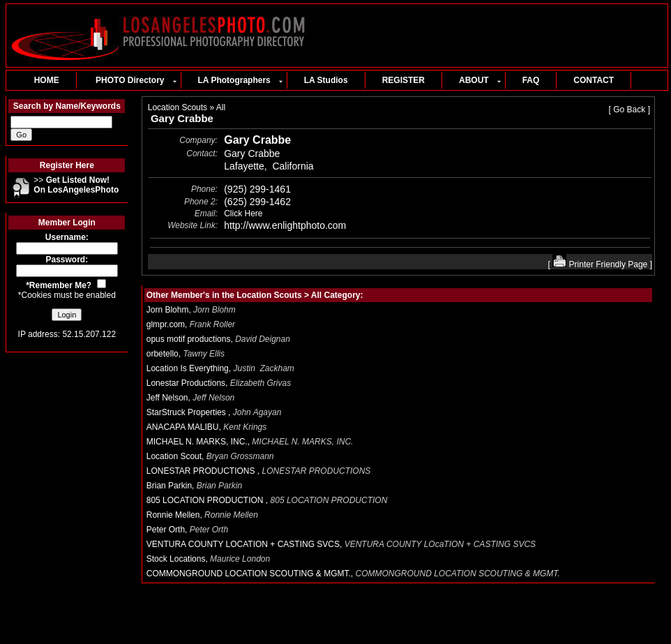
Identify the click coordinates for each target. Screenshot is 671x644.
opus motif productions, (218, 339)
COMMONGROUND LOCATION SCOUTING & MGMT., (354, 574)
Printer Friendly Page (600, 264)
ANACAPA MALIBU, (207, 427)
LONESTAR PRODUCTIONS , (261, 471)
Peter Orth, (187, 530)
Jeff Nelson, (191, 398)
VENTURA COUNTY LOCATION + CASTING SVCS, (342, 544)
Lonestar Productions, (219, 383)
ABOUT (480, 80)
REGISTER (404, 80)
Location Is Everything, (220, 368)
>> (76, 185)
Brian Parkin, (194, 486)
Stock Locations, (208, 559)
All (221, 107)
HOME (42, 80)
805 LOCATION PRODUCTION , (269, 500)
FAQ (531, 80)
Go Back (629, 110)
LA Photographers (240, 80)
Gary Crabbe (182, 118)
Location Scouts (178, 107)
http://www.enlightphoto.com (285, 225)
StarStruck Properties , (214, 412)
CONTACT (594, 80)
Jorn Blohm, (191, 310)
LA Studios (326, 80)
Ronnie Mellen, (202, 515)
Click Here (243, 214)
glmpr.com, (191, 324)
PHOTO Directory (135, 80)
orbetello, (186, 354)
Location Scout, (210, 456)
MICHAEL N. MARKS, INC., (251, 442)
